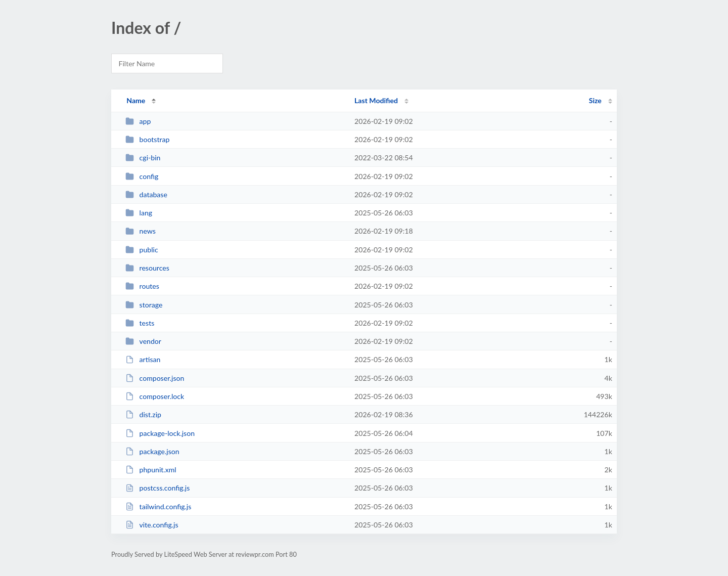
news (141, 231)
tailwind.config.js (158, 506)
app (138, 121)
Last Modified (376, 100)
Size (595, 100)
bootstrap (147, 139)
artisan (143, 359)
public (142, 250)
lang (139, 213)
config (142, 176)
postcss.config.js (157, 488)
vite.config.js (152, 525)
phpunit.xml (151, 470)
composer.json (155, 378)
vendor (143, 341)
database (146, 194)
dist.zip (143, 414)
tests (140, 323)
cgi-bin (143, 158)
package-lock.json (160, 433)
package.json (152, 451)
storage (144, 305)
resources (147, 268)
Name (136, 100)
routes (142, 286)
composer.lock (155, 396)
